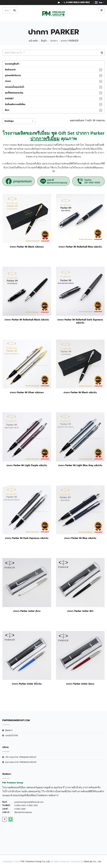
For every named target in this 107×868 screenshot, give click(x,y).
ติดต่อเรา (9, 730)
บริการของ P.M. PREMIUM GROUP (21, 757)
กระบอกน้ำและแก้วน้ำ (15, 87)
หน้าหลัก (33, 41)
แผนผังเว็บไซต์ (12, 735)
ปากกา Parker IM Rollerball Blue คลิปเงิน (80, 247)
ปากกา (54, 41)
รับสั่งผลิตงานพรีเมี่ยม (15, 104)
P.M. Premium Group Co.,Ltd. (35, 861)
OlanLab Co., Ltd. (93, 861)
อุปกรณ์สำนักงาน (13, 75)
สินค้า (44, 41)
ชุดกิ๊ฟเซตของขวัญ (14, 93)
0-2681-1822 (84, 2)
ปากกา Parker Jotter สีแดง (80, 684)
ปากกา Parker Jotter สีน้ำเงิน (27, 684)
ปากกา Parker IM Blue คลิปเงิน (80, 538)
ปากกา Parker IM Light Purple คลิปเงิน (27, 465)
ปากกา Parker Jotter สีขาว (27, 611)
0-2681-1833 (72, 2)
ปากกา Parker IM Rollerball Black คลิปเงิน (27, 320)
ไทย (99, 2)
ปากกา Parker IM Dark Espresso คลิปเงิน (27, 538)
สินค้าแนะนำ (10, 70)
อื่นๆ (7, 110)
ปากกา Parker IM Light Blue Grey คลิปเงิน (80, 465)
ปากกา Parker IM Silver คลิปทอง (27, 392)
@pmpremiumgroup (23, 812)
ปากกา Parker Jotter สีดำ (80, 611)
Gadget (9, 99)
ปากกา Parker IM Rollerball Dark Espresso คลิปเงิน (80, 321)
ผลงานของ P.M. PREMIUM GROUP (21, 762)
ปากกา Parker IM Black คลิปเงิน (80, 392)
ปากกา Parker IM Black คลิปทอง (27, 247)
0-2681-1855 (20, 809)
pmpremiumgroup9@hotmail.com (29, 802)
